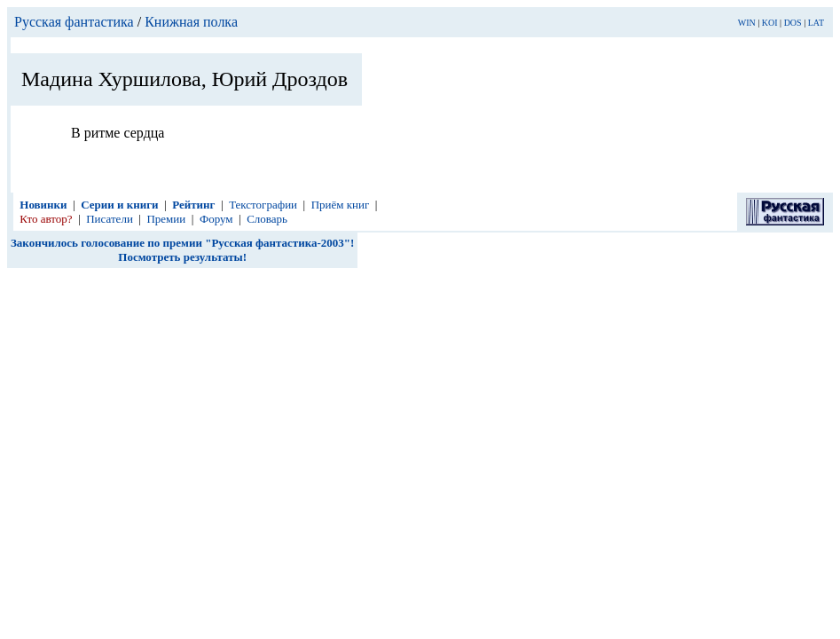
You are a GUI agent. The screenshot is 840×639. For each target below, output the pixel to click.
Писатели (110, 219)
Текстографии (263, 205)
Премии (166, 219)
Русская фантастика (74, 22)
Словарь (267, 219)
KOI (770, 23)
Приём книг (341, 205)
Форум (216, 219)
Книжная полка (191, 22)
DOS (793, 23)
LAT (816, 23)
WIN (747, 23)
